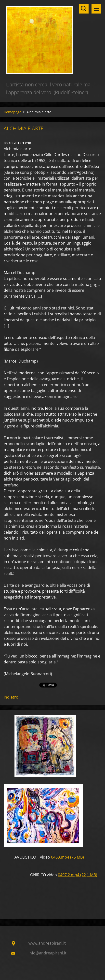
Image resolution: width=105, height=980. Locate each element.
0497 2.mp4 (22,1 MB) (78, 875)
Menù (96, 9)
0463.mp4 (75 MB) (67, 857)
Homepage (13, 112)
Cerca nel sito (84, 9)
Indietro (11, 697)
